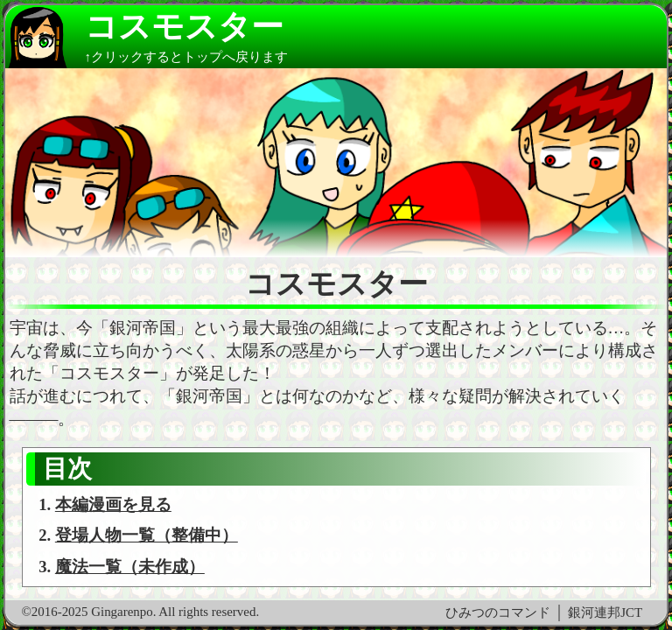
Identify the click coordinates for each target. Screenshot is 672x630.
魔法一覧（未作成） (130, 567)
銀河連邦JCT (605, 612)
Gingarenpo (122, 612)
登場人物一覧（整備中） (147, 535)
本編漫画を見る (113, 504)
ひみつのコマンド (498, 612)
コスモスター (184, 27)
